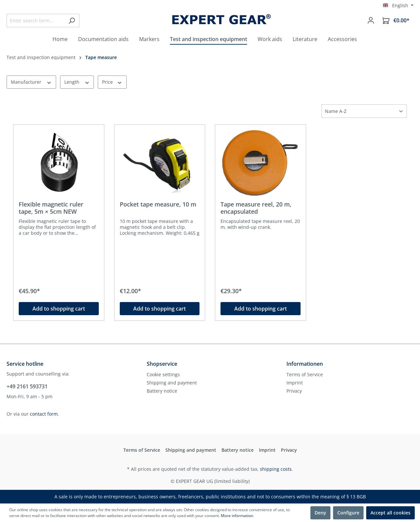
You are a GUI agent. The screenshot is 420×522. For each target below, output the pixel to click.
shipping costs (276, 469)
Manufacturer (31, 82)
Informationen (305, 364)
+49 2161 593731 (27, 386)
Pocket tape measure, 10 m (158, 204)
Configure (348, 513)
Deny (320, 513)
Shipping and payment (172, 383)
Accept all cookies (390, 513)
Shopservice (162, 364)
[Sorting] (364, 111)
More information (237, 516)
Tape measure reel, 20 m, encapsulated (256, 208)
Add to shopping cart (59, 309)
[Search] (72, 21)
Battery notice (162, 391)
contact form (44, 414)
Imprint (295, 383)
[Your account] (371, 20)
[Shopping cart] (396, 21)
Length (77, 82)
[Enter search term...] (35, 21)
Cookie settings (163, 374)
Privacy (294, 391)
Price (112, 82)
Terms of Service (305, 374)
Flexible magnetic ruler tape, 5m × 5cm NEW (51, 208)
